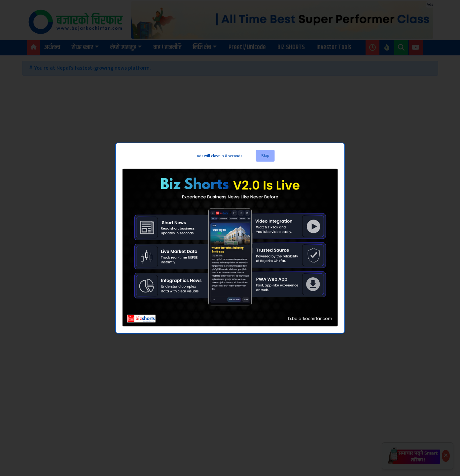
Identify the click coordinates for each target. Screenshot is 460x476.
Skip (265, 156)
